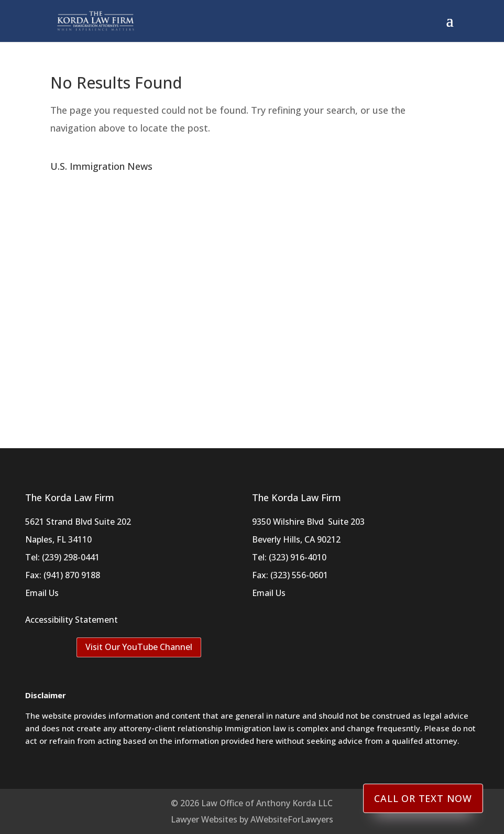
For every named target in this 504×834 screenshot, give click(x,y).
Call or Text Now (423, 798)
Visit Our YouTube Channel (139, 647)
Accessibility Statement (72, 620)
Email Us (42, 593)
